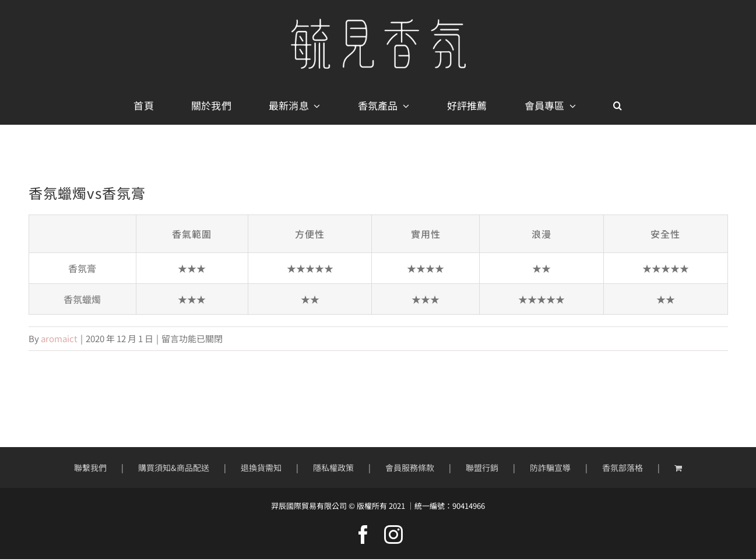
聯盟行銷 (482, 467)
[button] (618, 106)
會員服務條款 (410, 467)
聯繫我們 (90, 467)
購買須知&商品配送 (174, 467)
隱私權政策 (333, 467)
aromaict (59, 338)
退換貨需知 (261, 467)
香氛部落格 (623, 467)
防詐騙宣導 (550, 467)
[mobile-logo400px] (378, 23)
